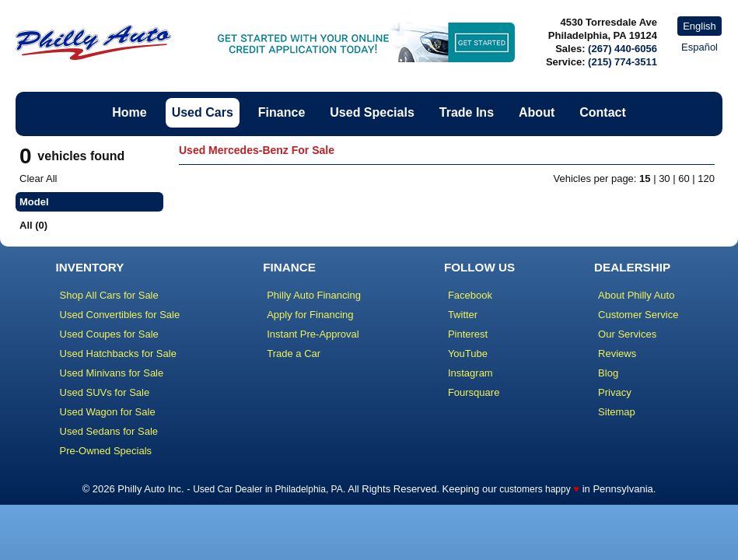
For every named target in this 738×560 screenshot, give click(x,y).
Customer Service (638, 315)
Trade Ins (467, 112)
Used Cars (203, 112)
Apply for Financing (310, 315)
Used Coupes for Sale (109, 334)
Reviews (617, 353)
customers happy (535, 489)
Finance (282, 112)
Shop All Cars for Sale (109, 295)
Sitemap (617, 412)
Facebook (470, 295)
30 (664, 178)
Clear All (38, 178)
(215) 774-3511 (623, 62)
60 (684, 178)
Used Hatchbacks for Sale (118, 353)
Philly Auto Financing (314, 295)
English (700, 26)
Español (700, 47)
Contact (603, 112)
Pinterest (468, 334)
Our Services (627, 334)
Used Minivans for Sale (112, 373)
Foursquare (474, 392)
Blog (608, 373)
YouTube (468, 353)
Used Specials (372, 112)
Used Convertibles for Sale (120, 315)
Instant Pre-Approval (313, 334)
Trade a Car (294, 353)
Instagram (470, 373)
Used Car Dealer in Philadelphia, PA (268, 489)
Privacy (615, 392)
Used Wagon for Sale (108, 412)
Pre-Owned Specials (106, 451)
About (537, 112)
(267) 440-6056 (623, 49)
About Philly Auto (636, 295)
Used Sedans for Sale (109, 431)
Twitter (463, 315)
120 (706, 178)
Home (129, 112)
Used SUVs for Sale (105, 392)
